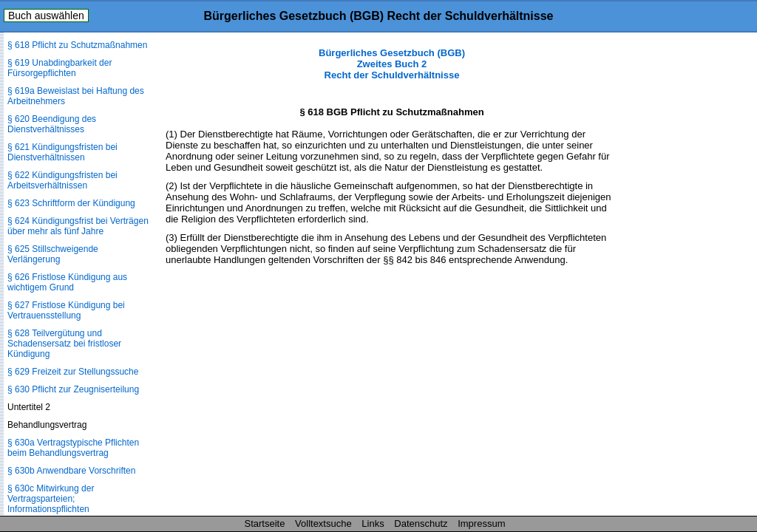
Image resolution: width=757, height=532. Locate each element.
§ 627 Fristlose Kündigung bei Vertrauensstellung (66, 310)
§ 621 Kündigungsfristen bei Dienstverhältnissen (62, 152)
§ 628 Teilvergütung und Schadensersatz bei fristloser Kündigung (64, 344)
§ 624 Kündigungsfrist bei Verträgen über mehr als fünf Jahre (78, 226)
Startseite (265, 524)
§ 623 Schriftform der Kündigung (71, 203)
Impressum (481, 524)
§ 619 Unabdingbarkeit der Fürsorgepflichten (60, 68)
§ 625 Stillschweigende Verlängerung (53, 254)
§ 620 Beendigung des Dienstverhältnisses (52, 124)
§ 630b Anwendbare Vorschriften (71, 471)
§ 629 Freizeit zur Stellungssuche (73, 372)
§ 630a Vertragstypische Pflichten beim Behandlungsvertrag (73, 448)
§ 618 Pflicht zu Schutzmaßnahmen (77, 45)
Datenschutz (421, 524)
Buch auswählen (46, 16)
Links (373, 524)
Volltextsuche (323, 524)
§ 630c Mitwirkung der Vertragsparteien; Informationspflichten (51, 499)
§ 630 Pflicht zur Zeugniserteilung (73, 389)
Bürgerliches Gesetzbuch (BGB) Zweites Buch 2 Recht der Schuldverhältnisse (392, 64)
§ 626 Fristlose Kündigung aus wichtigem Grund (67, 282)
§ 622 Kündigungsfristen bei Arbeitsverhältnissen (62, 180)
